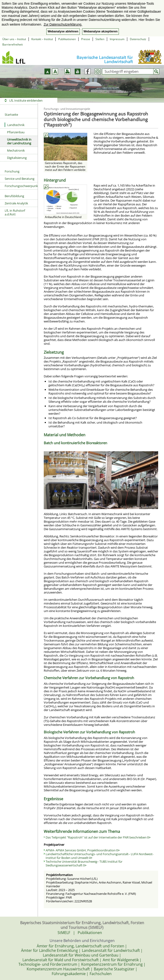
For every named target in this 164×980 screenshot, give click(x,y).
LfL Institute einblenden (26, 100)
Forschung (12, 171)
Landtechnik (15, 125)
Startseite (11, 115)
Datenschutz (138, 39)
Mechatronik (16, 150)
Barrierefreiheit (13, 44)
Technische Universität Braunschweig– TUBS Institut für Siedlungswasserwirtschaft (84, 863)
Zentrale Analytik (16, 203)
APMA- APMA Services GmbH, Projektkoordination (83, 850)
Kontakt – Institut (42, 39)
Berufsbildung (14, 196)
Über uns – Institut (14, 39)
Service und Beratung (20, 179)
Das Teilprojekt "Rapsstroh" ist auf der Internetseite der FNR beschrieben (98, 837)
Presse (86, 39)
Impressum (117, 39)
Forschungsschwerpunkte (21, 186)
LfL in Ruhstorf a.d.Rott (15, 212)
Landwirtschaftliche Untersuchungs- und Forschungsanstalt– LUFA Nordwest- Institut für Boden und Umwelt (100, 856)
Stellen (100, 39)
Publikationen (67, 39)
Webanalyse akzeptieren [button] (100, 31)
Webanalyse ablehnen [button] (63, 31)
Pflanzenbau (16, 132)
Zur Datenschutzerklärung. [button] (63, 24)
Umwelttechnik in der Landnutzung (19, 141)
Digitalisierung (17, 158)
